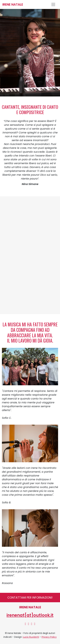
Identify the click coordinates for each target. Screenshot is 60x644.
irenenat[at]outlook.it (30, 615)
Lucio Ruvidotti (31, 637)
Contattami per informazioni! (30, 598)
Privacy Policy (49, 637)
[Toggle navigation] (54, 4)
